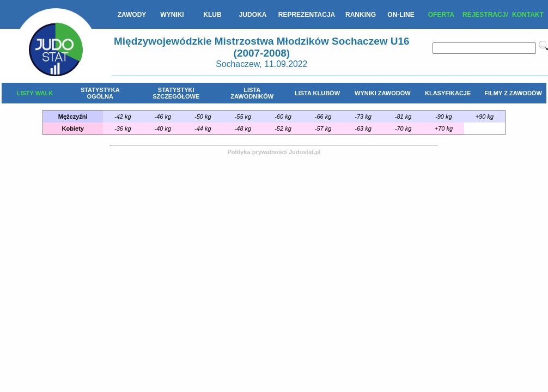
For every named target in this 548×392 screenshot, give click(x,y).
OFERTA (441, 15)
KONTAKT (528, 15)
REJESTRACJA (485, 15)
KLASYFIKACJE (448, 93)
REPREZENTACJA (307, 15)
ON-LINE (401, 15)
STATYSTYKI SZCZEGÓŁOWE (176, 93)
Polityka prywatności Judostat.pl (274, 152)
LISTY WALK (35, 93)
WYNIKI (172, 15)
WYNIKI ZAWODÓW (383, 93)
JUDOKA (253, 15)
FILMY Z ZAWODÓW (513, 93)
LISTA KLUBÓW (317, 93)
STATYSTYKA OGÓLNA (100, 93)
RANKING (361, 15)
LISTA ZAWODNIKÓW (252, 93)
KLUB (212, 15)
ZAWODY (132, 15)
